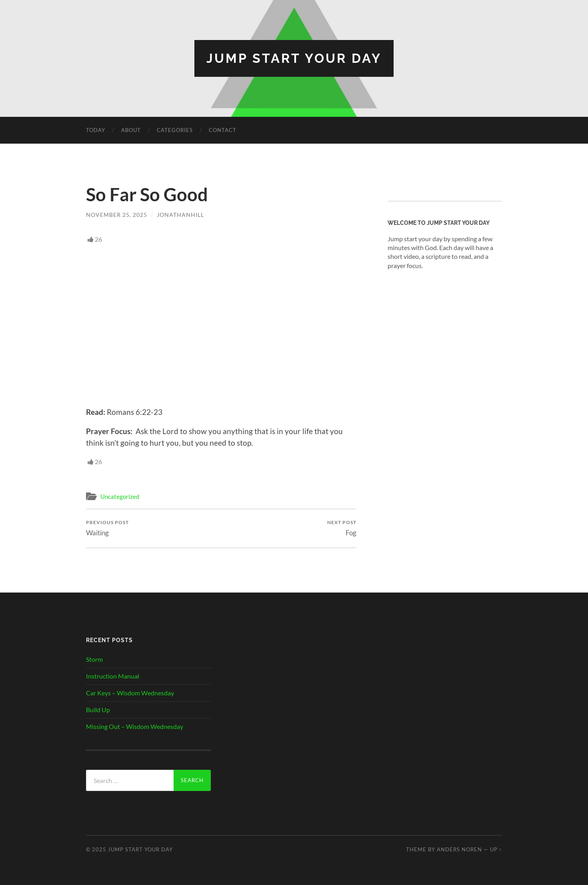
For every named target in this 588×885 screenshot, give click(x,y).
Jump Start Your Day (294, 58)
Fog (342, 528)
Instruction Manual (113, 676)
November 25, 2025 (117, 215)
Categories (175, 130)
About (131, 130)
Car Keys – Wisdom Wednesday (130, 693)
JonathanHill (180, 215)
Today (96, 130)
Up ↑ (496, 849)
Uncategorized (120, 497)
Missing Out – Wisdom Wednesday (135, 726)
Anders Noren (459, 849)
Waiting (107, 528)
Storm (94, 659)
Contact (223, 130)
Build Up (98, 710)
